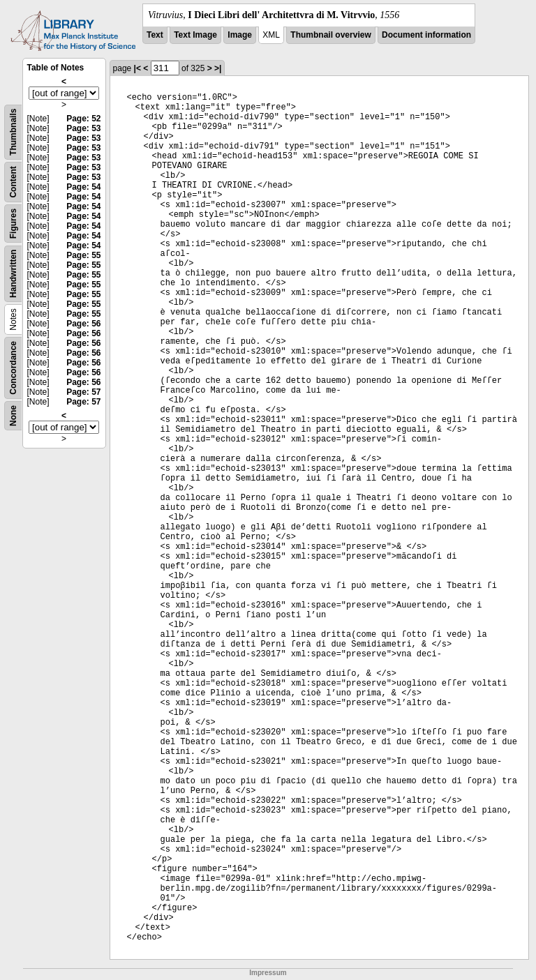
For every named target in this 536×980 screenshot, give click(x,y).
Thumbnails (13, 132)
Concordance (13, 368)
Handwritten (13, 274)
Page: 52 (83, 119)
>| (218, 68)
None (13, 416)
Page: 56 (83, 324)
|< (137, 68)
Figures (13, 224)
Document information (426, 35)
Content (13, 182)
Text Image (195, 35)
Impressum (268, 973)
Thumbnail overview (330, 35)
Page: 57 (83, 392)
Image (240, 35)
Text (155, 35)
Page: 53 (83, 128)
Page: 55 (83, 255)
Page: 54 (83, 187)
